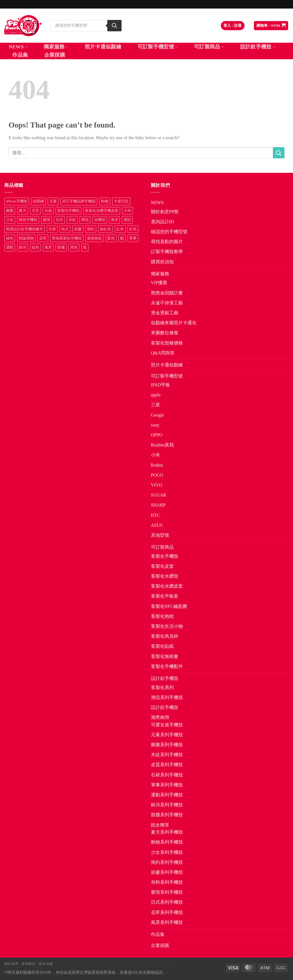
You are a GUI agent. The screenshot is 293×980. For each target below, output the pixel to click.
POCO (157, 475)
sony (155, 425)
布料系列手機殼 (167, 882)
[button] (233, 26)
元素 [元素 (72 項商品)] (53, 201)
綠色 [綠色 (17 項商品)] (10, 238)
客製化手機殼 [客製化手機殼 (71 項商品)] (68, 211)
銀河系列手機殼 (167, 805)
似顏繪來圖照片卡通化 (174, 323)
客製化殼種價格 (167, 343)
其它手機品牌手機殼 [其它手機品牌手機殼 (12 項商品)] (79, 201)
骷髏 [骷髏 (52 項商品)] (61, 247)
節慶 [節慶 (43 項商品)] (78, 229)
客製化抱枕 (162, 616)
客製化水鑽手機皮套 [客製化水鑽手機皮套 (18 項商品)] (102, 211)
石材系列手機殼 (167, 775)
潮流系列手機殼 (167, 697)
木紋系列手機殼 (167, 755)
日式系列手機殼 (167, 902)
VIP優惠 (159, 283)
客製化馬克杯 (165, 636)
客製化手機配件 (167, 666)
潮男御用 (160, 717)
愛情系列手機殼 (167, 892)
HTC (155, 515)
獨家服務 (56, 47)
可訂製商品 (209, 47)
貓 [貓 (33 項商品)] (122, 238)
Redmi (157, 465)
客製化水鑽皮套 (167, 586)
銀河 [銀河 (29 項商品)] (23, 247)
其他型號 (160, 535)
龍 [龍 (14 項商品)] (85, 247)
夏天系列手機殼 (167, 832)
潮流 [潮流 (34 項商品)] (127, 220)
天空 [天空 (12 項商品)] (35, 211)
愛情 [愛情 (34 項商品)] (47, 220)
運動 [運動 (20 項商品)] (10, 247)
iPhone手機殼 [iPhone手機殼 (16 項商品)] (17, 201)
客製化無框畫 (165, 656)
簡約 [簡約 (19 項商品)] (91, 229)
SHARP (158, 505)
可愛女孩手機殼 (167, 725)
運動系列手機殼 (167, 795)
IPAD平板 (161, 385)
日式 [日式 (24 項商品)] (59, 220)
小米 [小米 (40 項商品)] (128, 211)
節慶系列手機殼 (167, 872)
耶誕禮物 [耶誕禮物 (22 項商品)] (26, 238)
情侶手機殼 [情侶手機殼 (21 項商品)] (28, 220)
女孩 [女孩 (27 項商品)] (48, 211)
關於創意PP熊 (165, 212)
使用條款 (29, 964)
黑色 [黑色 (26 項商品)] (74, 247)
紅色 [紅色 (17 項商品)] (133, 229)
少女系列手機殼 (167, 852)
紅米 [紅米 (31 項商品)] (120, 229)
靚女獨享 (160, 825)
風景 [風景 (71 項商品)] (48, 247)
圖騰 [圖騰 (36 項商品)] (10, 211)
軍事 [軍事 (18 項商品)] (133, 238)
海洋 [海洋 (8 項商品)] (114, 220)
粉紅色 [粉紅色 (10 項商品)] (105, 229)
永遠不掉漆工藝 (167, 303)
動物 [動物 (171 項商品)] (105, 201)
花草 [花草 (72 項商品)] (43, 238)
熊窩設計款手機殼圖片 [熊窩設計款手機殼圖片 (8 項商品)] (25, 229)
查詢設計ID (162, 222)
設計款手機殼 (258, 47)
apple (156, 395)
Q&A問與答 (163, 353)
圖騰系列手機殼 (167, 745)
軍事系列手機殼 (167, 785)
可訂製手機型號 (158, 47)
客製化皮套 (162, 566)
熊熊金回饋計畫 (167, 293)
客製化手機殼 (165, 556)
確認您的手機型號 (169, 232)
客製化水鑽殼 (165, 576)
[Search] (114, 26)
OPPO (157, 435)
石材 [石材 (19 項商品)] (52, 229)
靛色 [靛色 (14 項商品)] (35, 247)
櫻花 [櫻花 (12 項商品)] (85, 220)
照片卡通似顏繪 (103, 47)
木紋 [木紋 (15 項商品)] (72, 220)
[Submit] (279, 153)
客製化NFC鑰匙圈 (169, 606)
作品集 (20, 55)
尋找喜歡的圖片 (167, 242)
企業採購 (55, 55)
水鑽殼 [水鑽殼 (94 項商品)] (100, 220)
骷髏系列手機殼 (167, 815)
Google (158, 415)
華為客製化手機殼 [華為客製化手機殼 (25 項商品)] (67, 238)
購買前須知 (162, 262)
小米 (155, 455)
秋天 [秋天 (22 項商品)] (65, 229)
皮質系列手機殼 (167, 765)
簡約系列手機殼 (167, 862)
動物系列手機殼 (167, 842)
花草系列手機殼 (167, 912)
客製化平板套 (165, 596)
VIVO (157, 485)
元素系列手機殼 (167, 735)
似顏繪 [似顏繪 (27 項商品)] (38, 201)
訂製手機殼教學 (167, 252)
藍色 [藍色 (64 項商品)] (111, 238)
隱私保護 (46, 964)
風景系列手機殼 (167, 922)
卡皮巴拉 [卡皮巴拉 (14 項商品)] (121, 201)
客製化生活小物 (167, 626)
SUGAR (159, 495)
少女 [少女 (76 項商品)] (10, 220)
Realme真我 (162, 445)
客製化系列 (162, 687)
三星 (155, 405)
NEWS (18, 47)
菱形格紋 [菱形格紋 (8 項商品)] (94, 238)
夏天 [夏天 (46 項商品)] (23, 211)
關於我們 (11, 964)
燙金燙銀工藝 (165, 313)
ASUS (157, 525)
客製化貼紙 (162, 646)
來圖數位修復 (165, 333)
